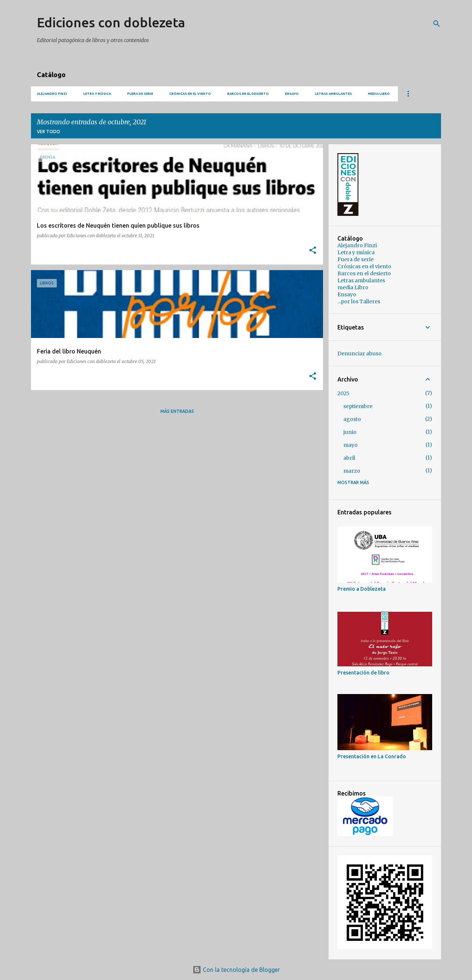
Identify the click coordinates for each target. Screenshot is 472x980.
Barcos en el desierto (248, 94)
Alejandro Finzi (52, 94)
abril (349, 458)
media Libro (379, 94)
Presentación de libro (363, 673)
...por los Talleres (359, 301)
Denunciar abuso (360, 353)
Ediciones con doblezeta (111, 22)
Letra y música (97, 94)
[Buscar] (437, 24)
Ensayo (292, 94)
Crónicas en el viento (190, 94)
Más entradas (177, 411)
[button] (313, 251)
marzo (352, 471)
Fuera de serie (140, 94)
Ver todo (48, 132)
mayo (350, 445)
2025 (343, 393)
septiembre (358, 406)
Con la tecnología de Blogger (236, 970)
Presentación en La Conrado (372, 756)
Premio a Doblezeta (362, 589)
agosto (352, 419)
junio (350, 432)
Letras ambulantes (333, 94)
